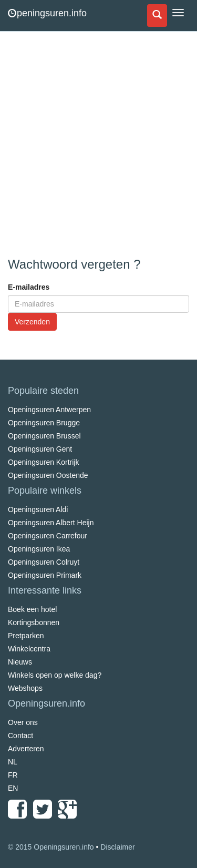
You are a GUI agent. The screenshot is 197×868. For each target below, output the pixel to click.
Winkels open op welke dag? (55, 675)
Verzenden (32, 322)
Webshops (25, 688)
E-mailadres (29, 287)
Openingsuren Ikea (39, 549)
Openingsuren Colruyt (44, 562)
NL (13, 762)
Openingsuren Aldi (38, 509)
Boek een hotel (32, 609)
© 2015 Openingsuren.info (51, 847)
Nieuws (20, 662)
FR (13, 775)
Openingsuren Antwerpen (49, 410)
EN (13, 788)
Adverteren (26, 749)
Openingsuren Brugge (44, 423)
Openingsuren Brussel (44, 436)
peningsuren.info (47, 13)
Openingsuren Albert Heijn (51, 523)
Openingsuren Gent (40, 449)
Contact (20, 736)
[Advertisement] (98, 146)
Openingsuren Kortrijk (43, 462)
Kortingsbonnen (34, 622)
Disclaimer (117, 847)
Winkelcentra (29, 649)
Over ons (23, 722)
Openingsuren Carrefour (48, 536)
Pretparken (26, 636)
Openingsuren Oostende (48, 475)
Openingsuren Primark (45, 575)
